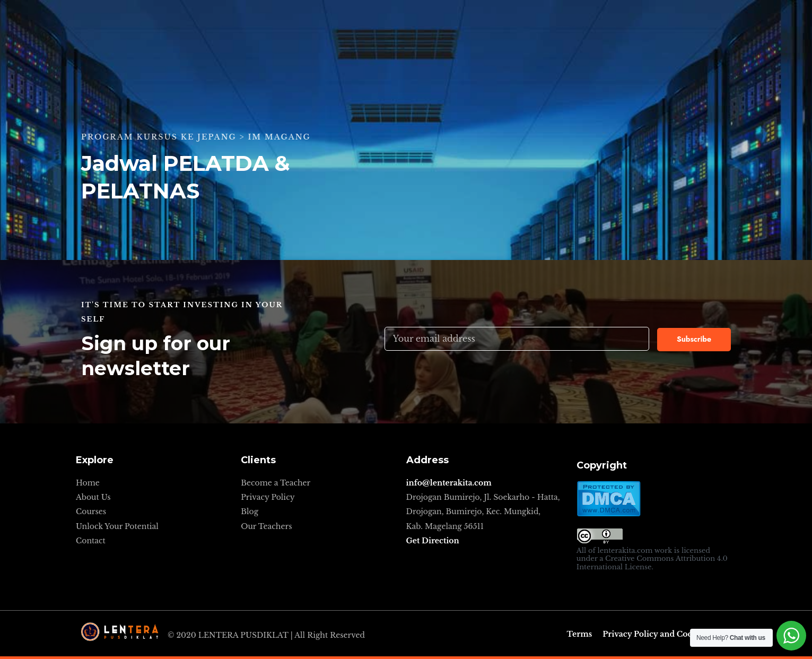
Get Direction (433, 541)
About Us (93, 497)
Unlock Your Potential (117, 526)
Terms (580, 634)
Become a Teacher (276, 483)
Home (88, 483)
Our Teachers (266, 526)
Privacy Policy (268, 497)
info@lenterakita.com (449, 483)
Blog (250, 511)
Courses (91, 511)
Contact (91, 541)
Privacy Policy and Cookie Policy (667, 634)
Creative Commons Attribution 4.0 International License (652, 563)
